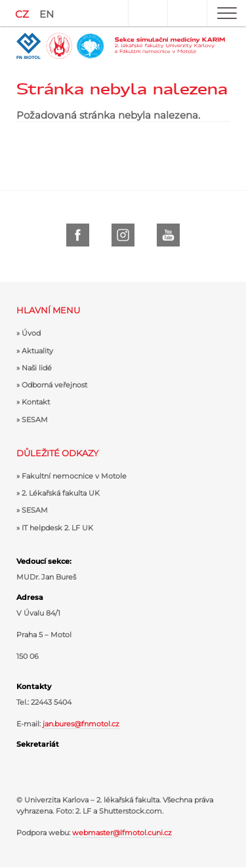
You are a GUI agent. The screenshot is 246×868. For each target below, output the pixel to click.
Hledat (187, 13)
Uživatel (148, 13)
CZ (22, 14)
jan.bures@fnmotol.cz (81, 724)
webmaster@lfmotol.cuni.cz (122, 833)
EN (47, 14)
